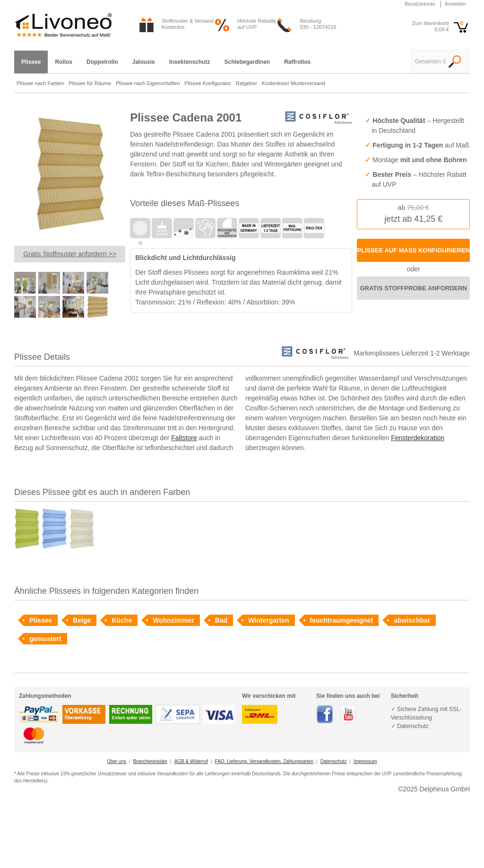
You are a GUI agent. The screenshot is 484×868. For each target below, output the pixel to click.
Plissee (41, 620)
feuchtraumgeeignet (342, 620)
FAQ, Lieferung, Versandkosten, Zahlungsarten (264, 761)
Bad (221, 620)
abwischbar (412, 620)
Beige (82, 620)
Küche (122, 620)
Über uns (117, 761)
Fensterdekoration (418, 438)
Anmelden (455, 4)
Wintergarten (268, 620)
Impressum (365, 761)
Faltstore (184, 438)
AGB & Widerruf (191, 761)
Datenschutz (334, 761)
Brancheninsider (150, 761)
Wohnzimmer (173, 620)
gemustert (45, 639)
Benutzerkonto (420, 4)
